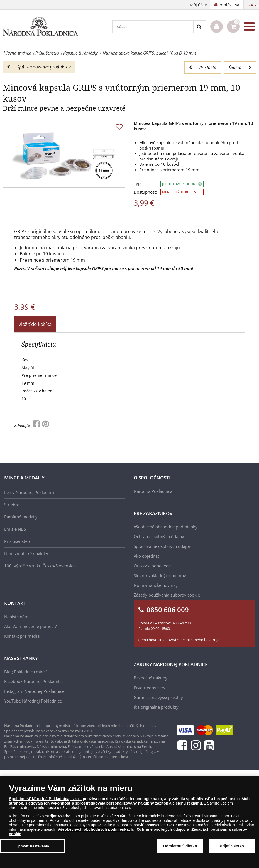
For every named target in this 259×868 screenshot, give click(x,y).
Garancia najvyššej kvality (158, 697)
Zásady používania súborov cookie (167, 595)
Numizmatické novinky (26, 553)
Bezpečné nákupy (151, 678)
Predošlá (203, 67)
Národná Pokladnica (153, 491)
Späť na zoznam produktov (39, 67)
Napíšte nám (16, 617)
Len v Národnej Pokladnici (29, 492)
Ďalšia (240, 67)
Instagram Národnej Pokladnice (34, 691)
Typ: (138, 183)
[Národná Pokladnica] (40, 27)
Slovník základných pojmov (160, 575)
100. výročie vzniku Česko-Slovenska (39, 566)
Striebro (12, 505)
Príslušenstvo (17, 541)
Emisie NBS (15, 529)
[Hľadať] (153, 27)
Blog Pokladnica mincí (25, 672)
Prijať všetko (232, 846)
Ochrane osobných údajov (161, 830)
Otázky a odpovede (152, 566)
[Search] (200, 27)
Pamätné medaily (21, 517)
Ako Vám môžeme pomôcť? (30, 626)
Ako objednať (146, 556)
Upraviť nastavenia (32, 846)
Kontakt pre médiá (22, 636)
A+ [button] (257, 5)
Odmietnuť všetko (180, 846)
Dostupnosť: (145, 192)
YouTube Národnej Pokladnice (33, 701)
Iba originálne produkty (156, 707)
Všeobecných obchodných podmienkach (96, 830)
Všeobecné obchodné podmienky (166, 527)
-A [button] (251, 5)
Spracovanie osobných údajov (162, 546)
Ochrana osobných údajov (159, 536)
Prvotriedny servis (151, 688)
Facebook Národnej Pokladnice (34, 681)
